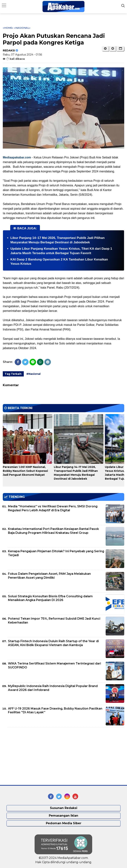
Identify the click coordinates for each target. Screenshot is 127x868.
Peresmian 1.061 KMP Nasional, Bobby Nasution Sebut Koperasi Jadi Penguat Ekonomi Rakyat (25, 471)
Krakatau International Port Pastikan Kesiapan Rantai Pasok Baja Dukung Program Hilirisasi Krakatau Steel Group (53, 531)
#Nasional (33, 374)
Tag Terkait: (13, 374)
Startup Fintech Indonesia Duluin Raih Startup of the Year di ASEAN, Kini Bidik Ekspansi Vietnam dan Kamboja (53, 643)
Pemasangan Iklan (63, 816)
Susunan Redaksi (64, 808)
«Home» (8, 28)
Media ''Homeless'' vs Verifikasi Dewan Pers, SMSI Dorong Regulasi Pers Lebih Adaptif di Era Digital (53, 508)
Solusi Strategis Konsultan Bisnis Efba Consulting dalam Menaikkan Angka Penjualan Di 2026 (50, 598)
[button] (120, 49)
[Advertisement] (31, 756)
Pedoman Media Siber (64, 823)
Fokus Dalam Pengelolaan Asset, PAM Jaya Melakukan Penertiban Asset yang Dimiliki (49, 576)
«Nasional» (22, 28)
